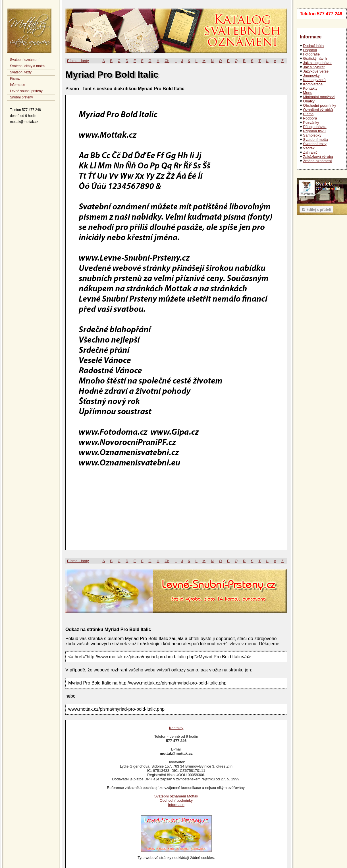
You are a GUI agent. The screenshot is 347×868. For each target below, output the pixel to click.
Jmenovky (311, 76)
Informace (17, 85)
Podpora (310, 118)
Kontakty (310, 88)
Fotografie (311, 54)
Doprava (310, 50)
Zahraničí (311, 152)
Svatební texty (21, 72)
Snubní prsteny (21, 97)
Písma (15, 79)
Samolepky (312, 135)
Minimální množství (319, 97)
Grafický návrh (315, 58)
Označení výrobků (318, 110)
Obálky (309, 101)
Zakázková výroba (318, 157)
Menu (308, 93)
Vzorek (309, 148)
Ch (167, 61)
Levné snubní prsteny (26, 91)
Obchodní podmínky (319, 105)
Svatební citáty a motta (27, 66)
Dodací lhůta (313, 46)
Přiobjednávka (315, 127)
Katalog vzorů (314, 80)
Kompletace (313, 84)
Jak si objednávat (317, 63)
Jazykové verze (316, 71)
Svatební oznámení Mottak (176, 796)
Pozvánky (311, 122)
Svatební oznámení (25, 60)
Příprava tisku (314, 131)
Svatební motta (315, 140)
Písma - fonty (78, 61)
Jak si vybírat (314, 67)
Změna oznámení (317, 161)
